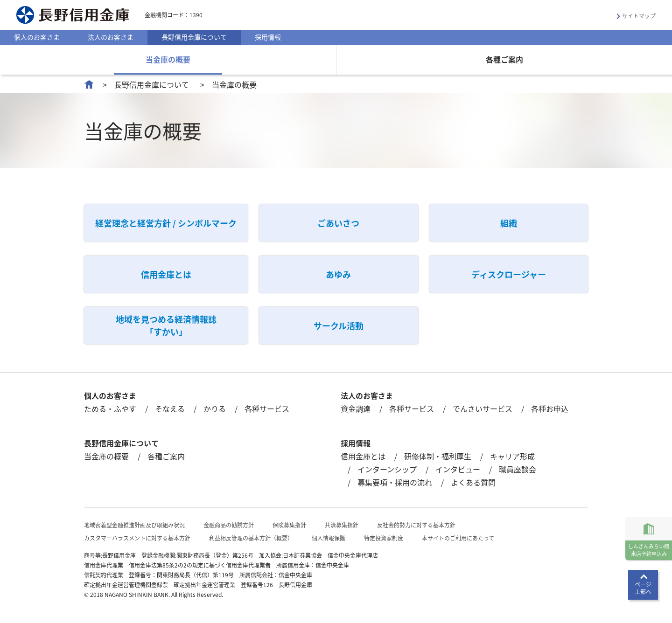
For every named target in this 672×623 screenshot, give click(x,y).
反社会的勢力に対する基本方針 (416, 525)
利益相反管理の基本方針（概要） (251, 538)
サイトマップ (639, 16)
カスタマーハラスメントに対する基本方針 (137, 538)
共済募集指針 (342, 525)
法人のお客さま (111, 37)
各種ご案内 (504, 59)
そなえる (170, 408)
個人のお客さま (37, 37)
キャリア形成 (512, 456)
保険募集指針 (289, 525)
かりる (215, 408)
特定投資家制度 (384, 538)
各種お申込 (550, 408)
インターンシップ (387, 469)
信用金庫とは (363, 456)
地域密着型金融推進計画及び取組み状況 (134, 525)
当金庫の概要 (168, 59)
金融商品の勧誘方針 (229, 525)
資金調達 (356, 408)
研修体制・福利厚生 (438, 456)
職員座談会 (518, 469)
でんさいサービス (483, 408)
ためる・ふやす (110, 408)
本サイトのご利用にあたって (458, 538)
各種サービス (267, 408)
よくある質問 (473, 482)
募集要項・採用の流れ (395, 482)
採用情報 (268, 37)
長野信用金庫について (194, 37)
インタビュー (458, 469)
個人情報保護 (329, 538)
